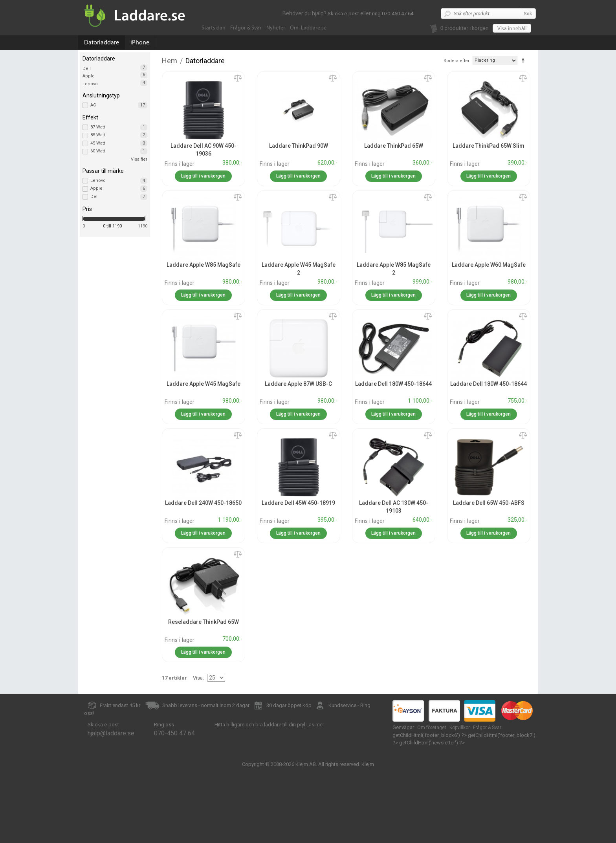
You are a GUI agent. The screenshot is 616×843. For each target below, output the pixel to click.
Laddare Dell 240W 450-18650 (203, 503)
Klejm (368, 764)
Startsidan (214, 28)
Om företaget (432, 728)
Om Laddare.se (308, 28)
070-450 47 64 (174, 733)
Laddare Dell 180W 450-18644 (393, 384)
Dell (87, 69)
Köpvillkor (460, 728)
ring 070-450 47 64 (393, 14)
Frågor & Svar (246, 28)
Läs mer (315, 725)
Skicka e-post (343, 14)
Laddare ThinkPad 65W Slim (489, 146)
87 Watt (119, 127)
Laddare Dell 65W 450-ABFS (489, 503)
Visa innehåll (512, 29)
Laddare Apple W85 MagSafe (203, 265)
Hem (170, 61)
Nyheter (276, 28)
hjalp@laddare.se (111, 733)
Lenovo (90, 84)
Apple (89, 76)
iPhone (140, 42)
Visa (198, 678)
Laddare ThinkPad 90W (299, 146)
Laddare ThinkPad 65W (394, 146)
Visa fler (139, 159)
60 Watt (119, 151)
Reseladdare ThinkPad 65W (203, 622)
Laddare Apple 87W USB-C (298, 384)
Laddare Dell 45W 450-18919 (298, 503)
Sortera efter (456, 61)
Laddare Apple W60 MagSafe (489, 265)
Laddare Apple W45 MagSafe (203, 384)
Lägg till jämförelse (238, 79)
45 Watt (119, 143)
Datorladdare (102, 42)
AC (119, 105)
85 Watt (119, 135)
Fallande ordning (524, 60)
